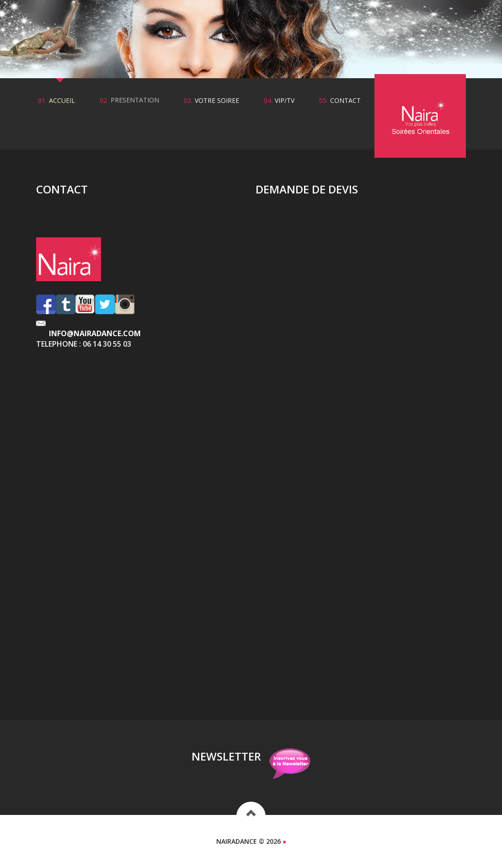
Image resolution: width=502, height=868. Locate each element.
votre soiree (217, 101)
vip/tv (285, 101)
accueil (62, 101)
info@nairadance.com (95, 333)
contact (345, 101)
